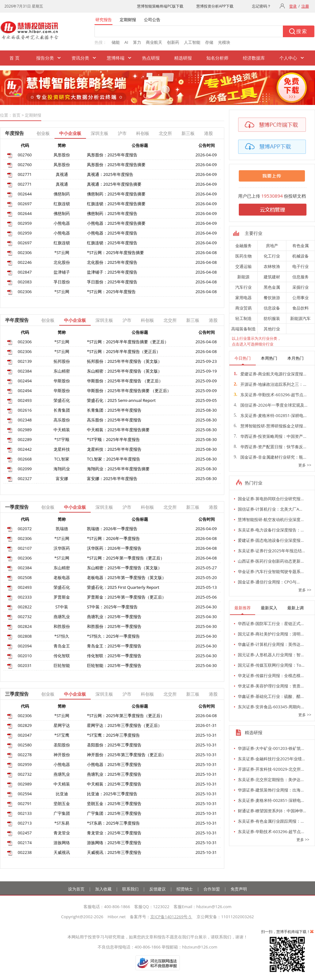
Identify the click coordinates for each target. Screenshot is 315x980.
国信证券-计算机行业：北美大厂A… (270, 509)
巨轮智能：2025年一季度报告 (114, 665)
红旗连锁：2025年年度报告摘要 (116, 204)
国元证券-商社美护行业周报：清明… (271, 634)
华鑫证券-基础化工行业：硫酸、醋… (271, 696)
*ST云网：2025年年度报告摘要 (115, 252)
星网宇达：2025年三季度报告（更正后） (124, 725)
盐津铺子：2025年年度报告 (112, 272)
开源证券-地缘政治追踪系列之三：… (270, 384)
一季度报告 (17, 507)
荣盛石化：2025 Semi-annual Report (121, 400)
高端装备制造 (243, 329)
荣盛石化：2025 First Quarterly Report (123, 587)
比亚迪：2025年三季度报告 (112, 794)
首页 (16, 115)
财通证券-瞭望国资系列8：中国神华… (272, 811)
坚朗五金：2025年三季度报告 (114, 803)
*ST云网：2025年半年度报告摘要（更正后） (128, 342)
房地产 (272, 246)
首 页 (14, 58)
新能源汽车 (300, 318)
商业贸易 (243, 308)
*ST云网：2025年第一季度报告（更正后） (126, 558)
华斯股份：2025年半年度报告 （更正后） (125, 381)
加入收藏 (103, 889)
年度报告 (14, 133)
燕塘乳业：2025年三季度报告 (114, 774)
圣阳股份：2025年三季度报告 (114, 745)
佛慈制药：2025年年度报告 (112, 213)
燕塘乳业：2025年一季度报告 (114, 617)
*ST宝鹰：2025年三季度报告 (113, 735)
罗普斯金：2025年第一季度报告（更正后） (126, 597)
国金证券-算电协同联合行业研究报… (271, 499)
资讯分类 (80, 58)
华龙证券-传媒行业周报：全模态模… (271, 676)
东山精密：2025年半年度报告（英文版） (124, 371)
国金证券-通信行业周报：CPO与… (269, 582)
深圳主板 (100, 133)
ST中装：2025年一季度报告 (112, 607)
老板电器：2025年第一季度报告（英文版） (126, 577)
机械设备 (301, 256)
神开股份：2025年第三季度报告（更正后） (126, 755)
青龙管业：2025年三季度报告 (114, 833)
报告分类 (45, 58)
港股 (209, 133)
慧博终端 (116, 58)
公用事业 (301, 298)
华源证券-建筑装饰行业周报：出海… (271, 790)
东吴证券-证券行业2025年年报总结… (271, 551)
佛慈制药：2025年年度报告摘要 (116, 194)
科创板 (143, 133)
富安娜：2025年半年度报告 (112, 478)
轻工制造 (243, 318)
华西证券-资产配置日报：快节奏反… (270, 447)
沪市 (122, 133)
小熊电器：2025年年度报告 (112, 233)
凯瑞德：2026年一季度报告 (112, 529)
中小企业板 (70, 133)
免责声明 (239, 889)
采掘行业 (301, 287)
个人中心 (288, 58)
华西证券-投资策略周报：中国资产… (270, 436)
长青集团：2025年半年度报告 (114, 410)
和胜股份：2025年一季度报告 (114, 626)
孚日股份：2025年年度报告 (112, 282)
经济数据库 (254, 58)
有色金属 (301, 246)
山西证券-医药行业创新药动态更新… (271, 561)
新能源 (243, 277)
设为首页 (76, 889)
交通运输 (243, 266)
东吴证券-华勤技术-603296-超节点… (270, 395)
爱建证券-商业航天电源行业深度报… (270, 374)
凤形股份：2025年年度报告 (112, 155)
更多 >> (305, 465)
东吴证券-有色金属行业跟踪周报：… (271, 821)
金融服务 (243, 246)
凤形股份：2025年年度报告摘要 (116, 165)
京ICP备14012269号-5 (171, 917)
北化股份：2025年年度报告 (112, 262)
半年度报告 (17, 320)
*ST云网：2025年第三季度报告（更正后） (126, 716)
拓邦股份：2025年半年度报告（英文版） (124, 361)
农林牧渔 (272, 266)
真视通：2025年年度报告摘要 (114, 184)
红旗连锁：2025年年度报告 (112, 243)
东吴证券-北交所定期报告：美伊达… (271, 780)
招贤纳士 (185, 889)
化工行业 (272, 256)
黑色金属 (272, 287)
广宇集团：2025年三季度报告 (114, 813)
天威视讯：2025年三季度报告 (114, 852)
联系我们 (130, 889)
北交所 (165, 133)
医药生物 (243, 256)
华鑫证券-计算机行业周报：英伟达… (271, 644)
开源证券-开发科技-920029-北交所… (271, 769)
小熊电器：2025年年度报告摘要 (116, 223)
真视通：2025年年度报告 (110, 174)
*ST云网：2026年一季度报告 (113, 538)
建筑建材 (272, 277)
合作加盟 (212, 889)
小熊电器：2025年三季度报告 (114, 764)
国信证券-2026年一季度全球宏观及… (271, 405)
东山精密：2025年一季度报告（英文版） (124, 568)
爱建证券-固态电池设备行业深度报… (271, 540)
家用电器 (243, 298)
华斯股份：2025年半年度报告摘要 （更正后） (129, 391)
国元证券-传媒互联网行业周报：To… (271, 665)
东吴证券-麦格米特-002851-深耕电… (270, 415)
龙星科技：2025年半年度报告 (114, 449)
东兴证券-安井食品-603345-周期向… (271, 707)
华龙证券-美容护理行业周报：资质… (271, 686)
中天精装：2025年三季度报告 (114, 784)
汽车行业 (243, 287)
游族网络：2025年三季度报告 (114, 843)
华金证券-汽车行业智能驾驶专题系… (271, 571)
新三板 (188, 133)
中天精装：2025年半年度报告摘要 (118, 430)
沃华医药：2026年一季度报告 (114, 548)
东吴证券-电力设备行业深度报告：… (271, 530)
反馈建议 (157, 889)
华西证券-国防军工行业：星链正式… (271, 623)
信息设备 (272, 308)
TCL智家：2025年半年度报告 (114, 459)
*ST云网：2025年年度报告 (111, 292)
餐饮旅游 (272, 298)
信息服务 (301, 277)
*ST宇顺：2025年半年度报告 (113, 439)
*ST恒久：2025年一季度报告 (113, 636)
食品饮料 (301, 308)
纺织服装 (272, 318)
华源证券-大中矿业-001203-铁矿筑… (271, 748)
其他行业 (272, 329)
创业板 (43, 133)
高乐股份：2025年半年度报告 (114, 420)
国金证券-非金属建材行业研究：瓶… (270, 457)
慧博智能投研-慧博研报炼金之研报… (270, 426)
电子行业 (301, 266)
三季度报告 (17, 694)
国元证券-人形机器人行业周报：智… (271, 655)
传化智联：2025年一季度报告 (114, 656)
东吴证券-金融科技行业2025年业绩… (271, 759)
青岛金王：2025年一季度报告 (114, 646)
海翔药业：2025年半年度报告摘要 (118, 469)
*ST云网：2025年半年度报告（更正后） (124, 351)
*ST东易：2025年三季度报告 (113, 823)
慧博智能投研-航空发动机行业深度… (271, 519)
